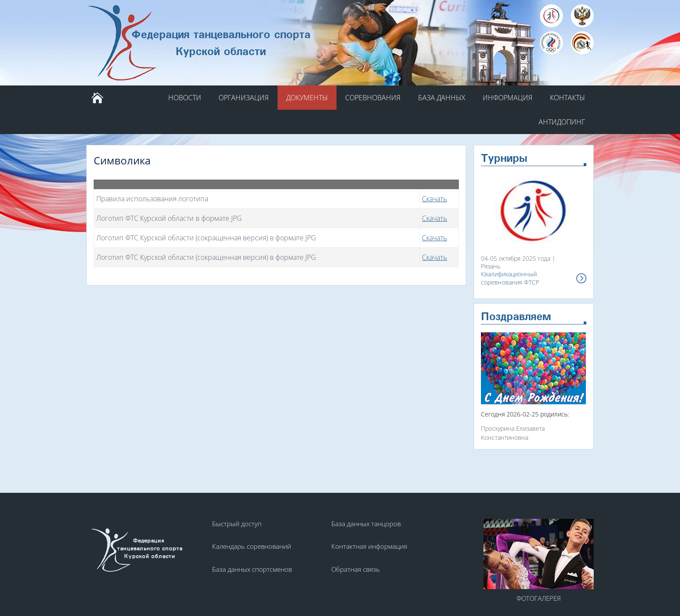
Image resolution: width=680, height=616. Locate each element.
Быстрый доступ (237, 524)
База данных (442, 98)
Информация (508, 98)
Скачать (435, 199)
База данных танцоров (366, 524)
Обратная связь (356, 569)
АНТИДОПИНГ (562, 122)
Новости (185, 98)
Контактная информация (369, 546)
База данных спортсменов (252, 569)
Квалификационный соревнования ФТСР (510, 278)
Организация (244, 98)
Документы (307, 98)
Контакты (567, 98)
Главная (97, 98)
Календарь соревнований (252, 546)
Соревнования (373, 98)
